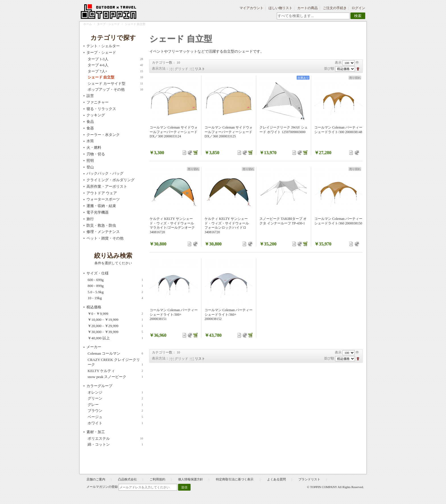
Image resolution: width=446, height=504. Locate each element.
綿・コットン (115, 445)
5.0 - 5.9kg (115, 292)
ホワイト (115, 423)
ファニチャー (98, 102)
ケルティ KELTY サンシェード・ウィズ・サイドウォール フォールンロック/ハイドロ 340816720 (227, 225)
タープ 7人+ (115, 71)
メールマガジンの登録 (102, 487)
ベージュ (115, 417)
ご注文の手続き (335, 8)
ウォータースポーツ (103, 199)
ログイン (358, 8)
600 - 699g (115, 280)
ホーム (88, 24)
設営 (90, 96)
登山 (90, 167)
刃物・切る (96, 154)
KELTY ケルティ (115, 371)
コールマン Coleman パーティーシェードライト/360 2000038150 (338, 221)
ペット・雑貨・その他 (105, 238)
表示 (338, 63)
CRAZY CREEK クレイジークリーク (115, 362)
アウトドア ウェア (102, 193)
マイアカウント (251, 8)
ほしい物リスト (280, 8)
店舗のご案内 (96, 479)
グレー (115, 405)
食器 (90, 128)
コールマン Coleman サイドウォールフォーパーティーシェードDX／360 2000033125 (229, 132)
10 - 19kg (115, 298)
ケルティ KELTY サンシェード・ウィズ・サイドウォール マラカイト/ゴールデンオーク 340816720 (172, 225)
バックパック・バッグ (105, 173)
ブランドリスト (309, 479)
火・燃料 (94, 147)
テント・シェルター (103, 46)
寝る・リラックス (101, 109)
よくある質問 (276, 479)
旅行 (90, 219)
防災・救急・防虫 (101, 225)
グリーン (115, 398)
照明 (90, 161)
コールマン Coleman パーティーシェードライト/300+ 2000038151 (174, 314)
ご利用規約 (157, 479)
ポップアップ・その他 (115, 90)
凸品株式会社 (127, 479)
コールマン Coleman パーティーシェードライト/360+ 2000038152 (229, 314)
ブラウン (115, 411)
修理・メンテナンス (103, 232)
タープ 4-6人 (115, 65)
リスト (200, 69)
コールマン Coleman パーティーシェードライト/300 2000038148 (338, 130)
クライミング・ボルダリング (111, 180)
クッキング (96, 115)
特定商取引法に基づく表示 (235, 479)
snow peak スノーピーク (115, 377)
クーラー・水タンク (103, 135)
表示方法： (160, 69)
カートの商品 (307, 8)
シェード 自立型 (115, 77)
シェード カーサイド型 (115, 84)
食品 (90, 122)
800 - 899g (115, 286)
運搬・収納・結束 (101, 206)
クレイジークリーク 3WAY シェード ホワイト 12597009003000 (284, 130)
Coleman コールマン (115, 354)
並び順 (329, 69)
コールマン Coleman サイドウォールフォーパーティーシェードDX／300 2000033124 (174, 132)
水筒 (90, 141)
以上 (115, 338)
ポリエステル (115, 439)
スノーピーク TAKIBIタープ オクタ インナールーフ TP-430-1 (283, 221)
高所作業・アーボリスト (107, 186)
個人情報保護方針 (191, 479)
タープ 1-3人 (115, 59)
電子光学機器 (98, 212)
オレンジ (115, 393)
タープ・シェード (108, 24)
